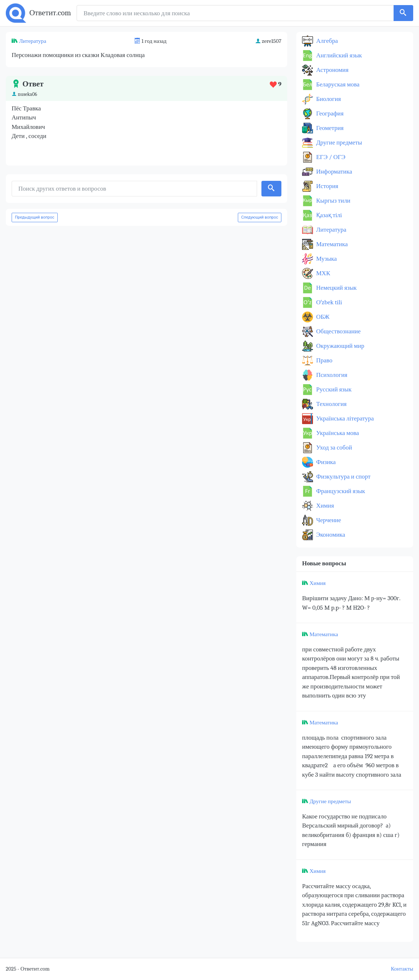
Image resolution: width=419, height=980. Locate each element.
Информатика (333, 172)
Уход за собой (333, 448)
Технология (331, 404)
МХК (322, 273)
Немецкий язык (336, 288)
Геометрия (329, 128)
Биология (328, 99)
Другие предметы (338, 143)
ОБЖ (322, 317)
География (329, 113)
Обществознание (338, 331)
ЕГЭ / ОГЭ (330, 157)
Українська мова (337, 433)
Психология (331, 375)
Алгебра (326, 41)
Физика (325, 462)
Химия (324, 506)
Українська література (344, 418)
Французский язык (340, 491)
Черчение (328, 520)
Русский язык (333, 389)
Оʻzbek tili (328, 302)
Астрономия (332, 70)
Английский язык (338, 55)
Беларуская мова (337, 84)
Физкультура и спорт (343, 477)
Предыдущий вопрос (35, 217)
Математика (331, 244)
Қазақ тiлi (328, 215)
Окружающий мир (339, 346)
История (327, 186)
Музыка (326, 259)
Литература (32, 41)
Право (324, 360)
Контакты (402, 969)
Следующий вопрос (260, 217)
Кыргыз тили (333, 201)
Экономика (330, 535)
